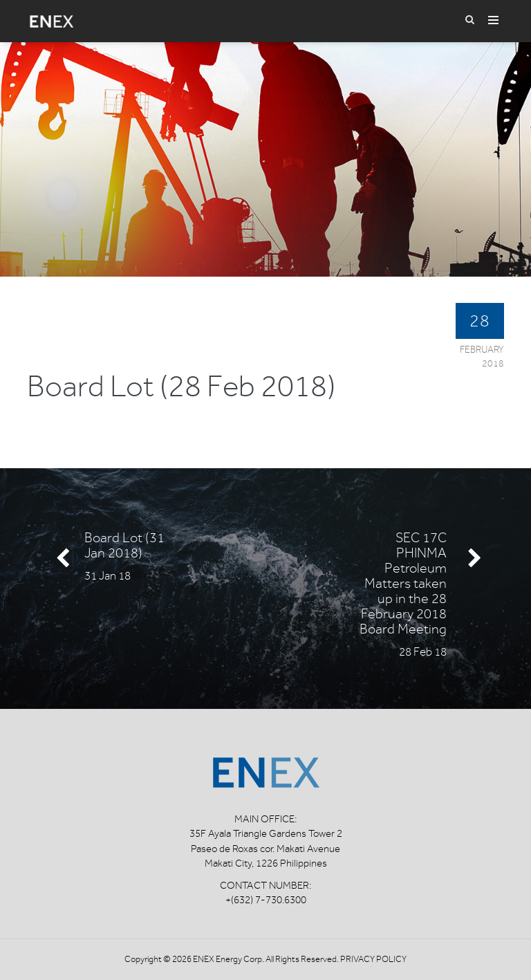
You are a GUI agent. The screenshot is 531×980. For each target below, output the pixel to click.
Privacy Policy (373, 959)
